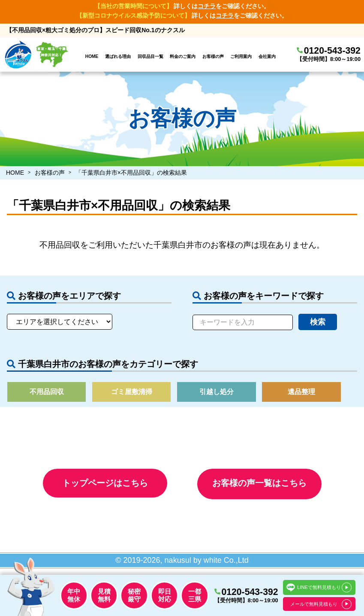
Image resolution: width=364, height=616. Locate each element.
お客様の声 (213, 56)
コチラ (207, 6)
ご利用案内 (241, 56)
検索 (318, 322)
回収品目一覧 (150, 56)
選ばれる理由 (118, 56)
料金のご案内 (183, 56)
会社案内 (267, 56)
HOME (92, 56)
